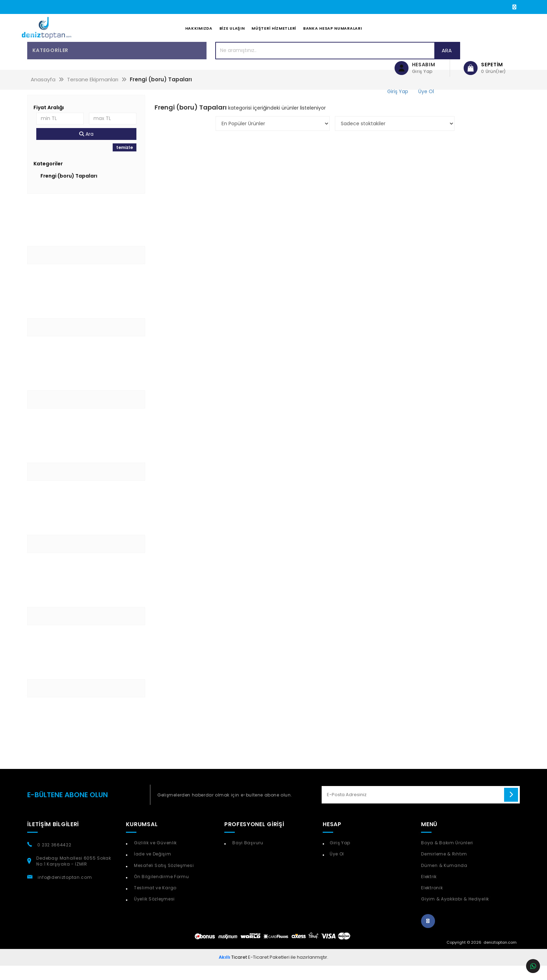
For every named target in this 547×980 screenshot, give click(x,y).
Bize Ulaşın (232, 35)
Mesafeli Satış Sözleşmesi (163, 879)
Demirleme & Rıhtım (444, 868)
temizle (125, 161)
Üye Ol (337, 868)
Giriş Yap (340, 857)
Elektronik (432, 902)
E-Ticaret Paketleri (269, 971)
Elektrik (429, 891)
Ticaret (233, 971)
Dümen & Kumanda (444, 879)
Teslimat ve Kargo (155, 902)
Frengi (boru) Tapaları (69, 190)
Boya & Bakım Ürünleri (447, 857)
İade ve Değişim (152, 868)
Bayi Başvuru (247, 857)
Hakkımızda (199, 35)
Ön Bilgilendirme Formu (161, 891)
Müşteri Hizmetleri (274, 35)
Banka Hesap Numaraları (332, 35)
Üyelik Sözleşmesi (154, 913)
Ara (358, 64)
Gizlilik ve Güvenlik (155, 857)
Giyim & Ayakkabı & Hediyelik (455, 913)
